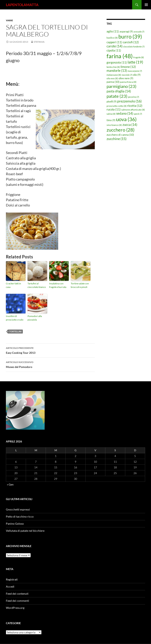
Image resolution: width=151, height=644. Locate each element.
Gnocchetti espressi (18, 509)
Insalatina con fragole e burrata (58, 285)
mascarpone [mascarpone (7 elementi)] (135, 71)
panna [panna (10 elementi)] (113, 82)
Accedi (10, 586)
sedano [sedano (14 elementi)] (125, 113)
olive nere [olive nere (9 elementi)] (126, 78)
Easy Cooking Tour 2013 (50, 350)
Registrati (12, 579)
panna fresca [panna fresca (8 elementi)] (128, 82)
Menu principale (146, 5)
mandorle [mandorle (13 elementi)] (117, 71)
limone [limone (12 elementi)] (128, 67)
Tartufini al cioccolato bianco (37, 285)
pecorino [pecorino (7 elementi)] (134, 97)
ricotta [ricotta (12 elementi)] (135, 106)
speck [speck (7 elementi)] (138, 114)
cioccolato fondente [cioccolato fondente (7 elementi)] (134, 47)
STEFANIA (39, 42)
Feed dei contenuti (17, 594)
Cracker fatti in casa (13, 285)
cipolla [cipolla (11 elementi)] (114, 50)
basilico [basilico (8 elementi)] (112, 38)
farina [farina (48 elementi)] (120, 56)
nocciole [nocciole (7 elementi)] (127, 75)
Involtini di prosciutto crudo (15, 318)
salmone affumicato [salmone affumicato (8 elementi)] (133, 110)
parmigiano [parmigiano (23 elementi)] (122, 86)
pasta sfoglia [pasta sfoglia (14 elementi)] (119, 91)
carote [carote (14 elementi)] (115, 46)
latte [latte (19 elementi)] (135, 62)
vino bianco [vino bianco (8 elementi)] (114, 125)
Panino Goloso (15, 524)
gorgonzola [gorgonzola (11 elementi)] (117, 62)
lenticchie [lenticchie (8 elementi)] (113, 67)
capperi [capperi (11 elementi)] (114, 42)
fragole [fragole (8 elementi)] (139, 57)
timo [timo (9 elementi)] (111, 120)
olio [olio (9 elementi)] (137, 75)
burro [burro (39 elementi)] (130, 36)
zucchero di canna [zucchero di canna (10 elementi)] (120, 135)
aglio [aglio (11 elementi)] (113, 31)
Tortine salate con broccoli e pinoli (80, 285)
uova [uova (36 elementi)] (126, 119)
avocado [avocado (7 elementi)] (139, 32)
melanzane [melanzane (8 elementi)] (114, 75)
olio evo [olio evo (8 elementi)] (112, 78)
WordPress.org (15, 608)
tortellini (15, 331)
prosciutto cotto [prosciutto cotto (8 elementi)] (117, 106)
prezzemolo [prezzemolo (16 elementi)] (129, 101)
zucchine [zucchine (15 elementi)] (116, 139)
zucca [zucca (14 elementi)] (130, 125)
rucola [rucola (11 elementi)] (114, 109)
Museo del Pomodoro (50, 364)
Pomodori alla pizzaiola (35, 318)
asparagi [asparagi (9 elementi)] (126, 31)
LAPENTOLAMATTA (22, 5)
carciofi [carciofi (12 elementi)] (131, 42)
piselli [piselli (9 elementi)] (112, 101)
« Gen (10, 484)
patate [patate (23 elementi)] (117, 96)
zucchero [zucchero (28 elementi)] (121, 130)
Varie (9, 20)
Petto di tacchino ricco (20, 516)
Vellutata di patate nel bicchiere (25, 531)
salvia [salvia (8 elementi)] (111, 114)
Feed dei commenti (17, 601)
